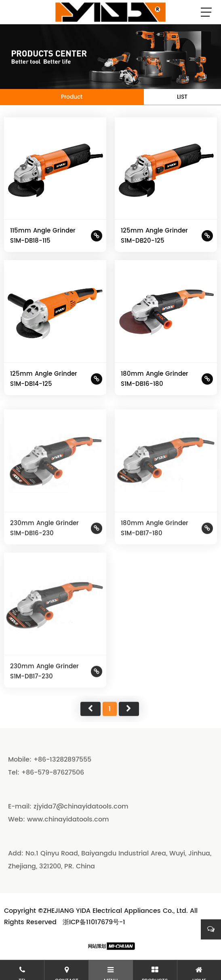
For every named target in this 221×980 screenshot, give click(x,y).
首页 (91, 727)
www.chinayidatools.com (68, 819)
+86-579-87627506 (53, 773)
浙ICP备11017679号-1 (94, 922)
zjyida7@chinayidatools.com (81, 806)
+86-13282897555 (62, 760)
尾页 (129, 727)
